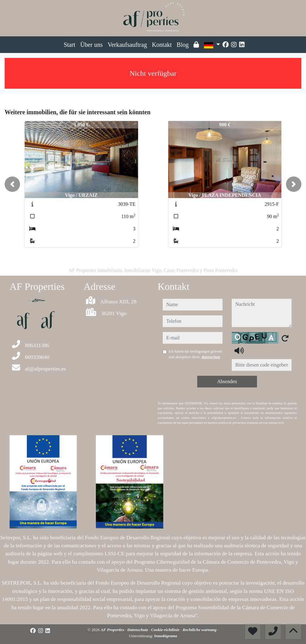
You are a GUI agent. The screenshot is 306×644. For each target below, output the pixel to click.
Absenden (227, 381)
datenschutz (211, 357)
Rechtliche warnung (200, 630)
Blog (183, 45)
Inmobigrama (166, 636)
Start (70, 45)
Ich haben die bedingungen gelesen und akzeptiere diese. (196, 354)
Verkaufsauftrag (127, 45)
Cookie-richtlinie (166, 630)
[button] (12, 184)
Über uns (91, 45)
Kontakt (162, 45)
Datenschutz (138, 630)
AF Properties (113, 630)
